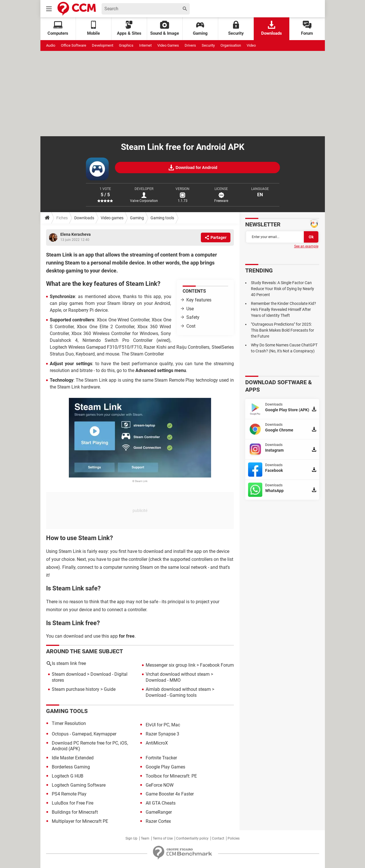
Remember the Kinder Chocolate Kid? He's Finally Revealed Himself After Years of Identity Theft (283, 309)
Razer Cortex (158, 821)
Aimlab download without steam (178, 689)
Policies (234, 838)
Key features (199, 300)
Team (145, 838)
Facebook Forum (217, 665)
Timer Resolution (69, 723)
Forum (307, 28)
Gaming (200, 28)
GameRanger (159, 812)
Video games (112, 218)
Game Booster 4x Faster (170, 794)
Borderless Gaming (71, 767)
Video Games (168, 45)
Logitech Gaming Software (79, 785)
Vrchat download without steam (178, 674)
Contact (218, 838)
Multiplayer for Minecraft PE (80, 821)
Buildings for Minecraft (75, 812)
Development (103, 45)
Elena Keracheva (76, 234)
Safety (193, 317)
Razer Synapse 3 (162, 734)
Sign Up (131, 838)
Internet (145, 45)
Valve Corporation (144, 201)
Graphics (126, 45)
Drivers (190, 45)
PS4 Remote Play (69, 794)
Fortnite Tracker (161, 758)
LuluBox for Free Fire (73, 803)
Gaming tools (162, 218)
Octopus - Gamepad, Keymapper (84, 734)
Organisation (231, 45)
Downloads (272, 28)
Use (190, 309)
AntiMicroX (157, 743)
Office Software (74, 45)
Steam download (69, 674)
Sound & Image (165, 28)
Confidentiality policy (192, 838)
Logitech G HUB (68, 776)
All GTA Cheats (161, 803)
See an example (306, 246)
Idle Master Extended (73, 758)
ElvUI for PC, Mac (163, 725)
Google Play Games (165, 767)
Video (251, 45)
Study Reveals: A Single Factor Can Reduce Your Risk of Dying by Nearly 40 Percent (282, 289)
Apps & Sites (129, 28)
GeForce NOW (160, 785)
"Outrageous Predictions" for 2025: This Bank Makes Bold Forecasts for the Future (282, 330)
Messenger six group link (171, 665)
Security (236, 28)
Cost (191, 326)
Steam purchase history (76, 689)
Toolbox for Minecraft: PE (171, 776)
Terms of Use (163, 838)
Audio (51, 45)
